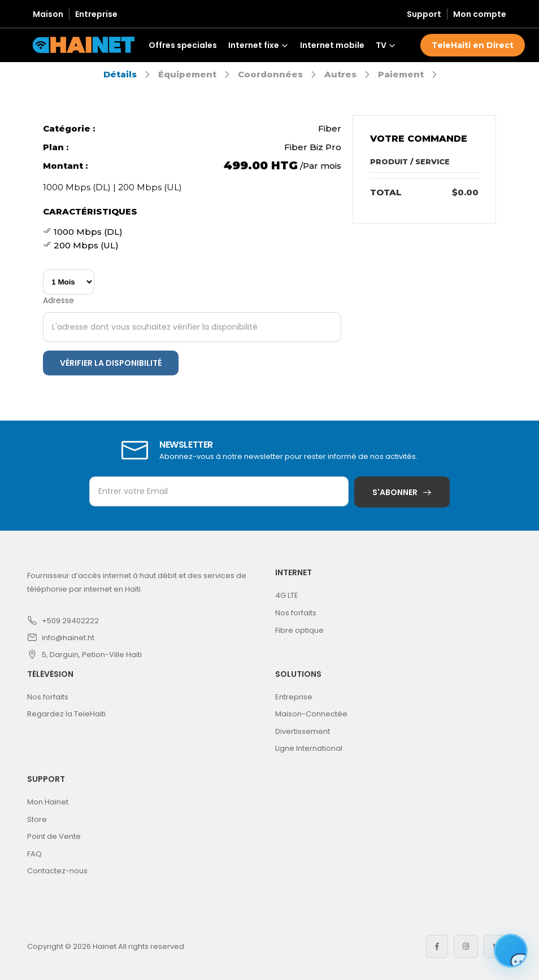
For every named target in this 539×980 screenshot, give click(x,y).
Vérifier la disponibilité (111, 363)
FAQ (34, 854)
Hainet (105, 946)
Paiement (401, 74)
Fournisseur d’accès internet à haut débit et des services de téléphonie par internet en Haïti (137, 582)
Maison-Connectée (311, 714)
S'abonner (395, 492)
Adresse (58, 300)
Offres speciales (183, 45)
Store (37, 819)
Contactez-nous (57, 871)
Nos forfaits (296, 613)
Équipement (187, 74)
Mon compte (480, 14)
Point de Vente (54, 836)
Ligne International (309, 748)
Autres (340, 74)
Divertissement (303, 731)
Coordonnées (270, 74)
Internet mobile (332, 45)
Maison (48, 14)
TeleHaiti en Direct (473, 45)
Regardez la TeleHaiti (66, 714)
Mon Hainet (48, 802)
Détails (120, 74)
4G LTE (287, 595)
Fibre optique (299, 630)
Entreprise (96, 14)
